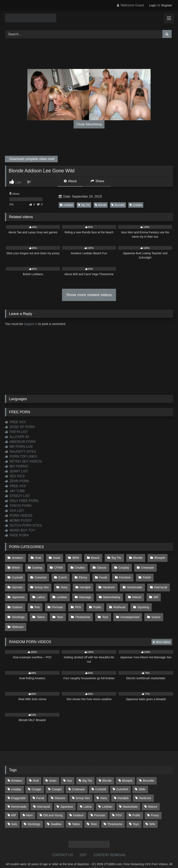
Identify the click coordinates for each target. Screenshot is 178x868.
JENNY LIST (17, 471)
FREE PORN (17, 535)
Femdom (121, 575)
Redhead (116, 601)
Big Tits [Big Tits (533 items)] (87, 771)
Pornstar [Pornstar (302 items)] (100, 806)
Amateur (17, 557)
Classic (99, 566)
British (16, 566)
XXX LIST (14, 511)
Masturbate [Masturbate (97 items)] (130, 797)
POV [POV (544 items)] (119, 806)
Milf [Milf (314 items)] (13, 806)
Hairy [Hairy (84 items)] (104, 789)
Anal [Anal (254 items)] (36, 771)
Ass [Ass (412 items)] (69, 771)
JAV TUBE (15, 491)
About (70, 181)
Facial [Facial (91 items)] (40, 789)
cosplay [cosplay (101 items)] (16, 780)
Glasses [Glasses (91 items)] (60, 789)
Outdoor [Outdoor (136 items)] (78, 806)
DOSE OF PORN (20, 427)
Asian (55, 557)
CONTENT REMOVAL (110, 846)
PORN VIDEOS (19, 516)
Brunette (118, 205)
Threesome (80, 609)
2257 (83, 846)
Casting (36, 566)
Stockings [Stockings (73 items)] (34, 814)
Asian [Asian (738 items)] (53, 771)
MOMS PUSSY (18, 520)
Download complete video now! (32, 159)
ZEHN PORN (17, 481)
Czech (61, 575)
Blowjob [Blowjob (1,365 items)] (127, 771)
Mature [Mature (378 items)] (153, 797)
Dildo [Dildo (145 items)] (142, 780)
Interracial (156, 583)
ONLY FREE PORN (22, 501)
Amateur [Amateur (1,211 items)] (17, 771)
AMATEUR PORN (20, 442)
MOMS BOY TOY (20, 530)
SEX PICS (15, 476)
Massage (83, 592)
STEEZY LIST (18, 496)
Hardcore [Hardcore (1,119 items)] (145, 789)
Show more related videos (89, 295)
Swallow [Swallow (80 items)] (56, 814)
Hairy (63, 583)
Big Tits (84, 205)
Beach (92, 557)
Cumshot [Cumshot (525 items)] (122, 780)
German (17, 583)
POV (76, 601)
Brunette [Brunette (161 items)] (148, 771)
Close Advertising (89, 124)
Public (94, 601)
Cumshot (40, 575)
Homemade (131, 583)
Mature (133, 592)
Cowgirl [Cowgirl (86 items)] (57, 780)
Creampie (143, 566)
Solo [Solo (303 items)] (14, 814)
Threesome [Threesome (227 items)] (115, 814)
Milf (151, 592)
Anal (37, 557)
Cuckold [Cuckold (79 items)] (101, 780)
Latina (40, 592)
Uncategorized (126, 609)
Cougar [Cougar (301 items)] (36, 780)
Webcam (18, 618)
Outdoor (17, 601)
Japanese (18, 592)
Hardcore (106, 583)
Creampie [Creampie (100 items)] (78, 780)
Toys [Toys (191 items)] (136, 814)
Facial (100, 575)
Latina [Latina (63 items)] (88, 797)
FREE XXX (15, 422)
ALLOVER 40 (17, 437)
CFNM (57, 566)
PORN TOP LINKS (21, 456)
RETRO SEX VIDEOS (23, 461)
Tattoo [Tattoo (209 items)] (76, 814)
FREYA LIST (16, 432)
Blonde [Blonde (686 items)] (107, 771)
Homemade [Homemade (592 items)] (19, 797)
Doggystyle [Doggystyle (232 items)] (18, 789)
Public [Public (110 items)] (136, 806)
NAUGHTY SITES (20, 452)
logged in (31, 324)
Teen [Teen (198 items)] (94, 814)
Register (167, 5)
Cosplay (120, 566)
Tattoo (40, 609)
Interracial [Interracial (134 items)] (43, 797)
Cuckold (17, 575)
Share (98, 181)
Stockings (18, 609)
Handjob (83, 583)
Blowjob (155, 557)
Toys (102, 609)
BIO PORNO (17, 466)
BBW (74, 557)
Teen (58, 609)
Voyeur (152, 609)
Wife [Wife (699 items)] (152, 814)
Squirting (139, 601)
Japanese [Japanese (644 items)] (67, 797)
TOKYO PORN (18, 506)
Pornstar (56, 601)
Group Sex (41, 583)
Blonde (101, 205)
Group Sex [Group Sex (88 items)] (83, 789)
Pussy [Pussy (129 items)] (155, 806)
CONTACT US (63, 846)
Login (153, 5)
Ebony (81, 575)
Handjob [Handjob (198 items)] (123, 789)
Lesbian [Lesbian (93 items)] (107, 797)
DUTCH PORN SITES (23, 525)
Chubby (78, 566)
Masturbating (109, 592)
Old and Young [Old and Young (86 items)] (53, 806)
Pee (36, 601)
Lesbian (67, 205)
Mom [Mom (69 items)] (29, 806)
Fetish (142, 575)
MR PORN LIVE (19, 447)
